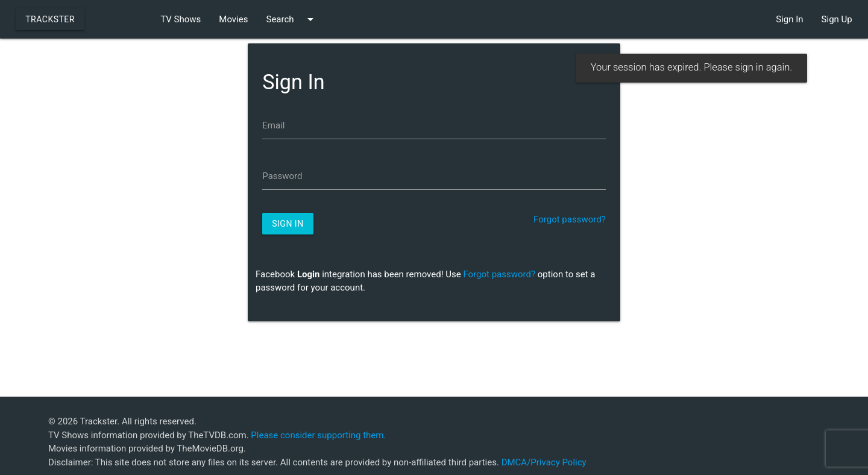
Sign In (789, 19)
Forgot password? (570, 219)
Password (282, 176)
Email (273, 125)
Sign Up (837, 19)
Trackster (50, 19)
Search (291, 19)
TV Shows (181, 19)
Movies (233, 19)
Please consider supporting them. (318, 435)
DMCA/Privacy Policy (544, 462)
